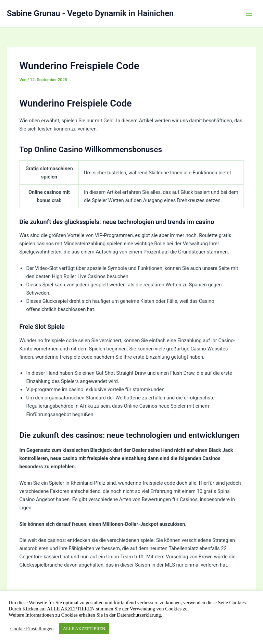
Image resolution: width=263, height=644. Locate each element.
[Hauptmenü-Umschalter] (249, 14)
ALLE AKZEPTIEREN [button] (84, 628)
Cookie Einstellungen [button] (32, 629)
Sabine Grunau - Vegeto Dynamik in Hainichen (90, 13)
